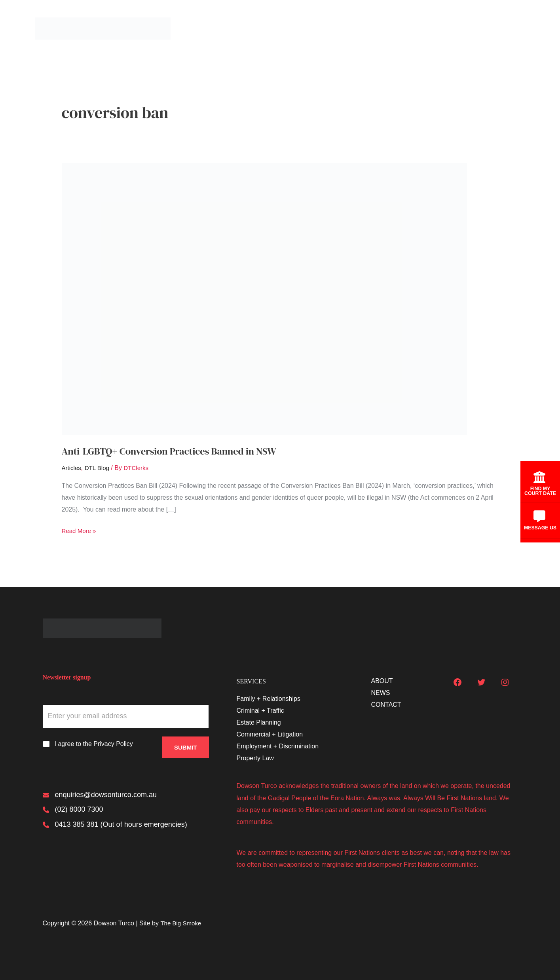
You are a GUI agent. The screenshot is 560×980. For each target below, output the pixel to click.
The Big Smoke (182, 923)
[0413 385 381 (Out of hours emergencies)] (115, 827)
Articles (72, 468)
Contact (507, 28)
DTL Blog (99, 468)
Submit (186, 744)
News (471, 29)
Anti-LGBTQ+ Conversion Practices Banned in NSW (177, 451)
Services (398, 29)
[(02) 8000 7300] (73, 811)
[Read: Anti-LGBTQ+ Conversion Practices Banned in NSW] (264, 299)
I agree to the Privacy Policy (94, 744)
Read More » (80, 531)
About (437, 28)
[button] (411, 29)
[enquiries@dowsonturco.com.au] (100, 795)
